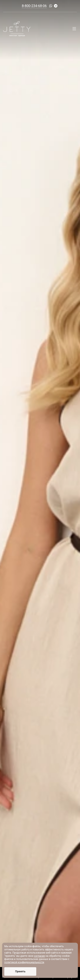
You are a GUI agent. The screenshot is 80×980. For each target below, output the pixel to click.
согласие (39, 956)
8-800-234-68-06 (34, 6)
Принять (20, 971)
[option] (40, 490)
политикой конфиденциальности (24, 962)
